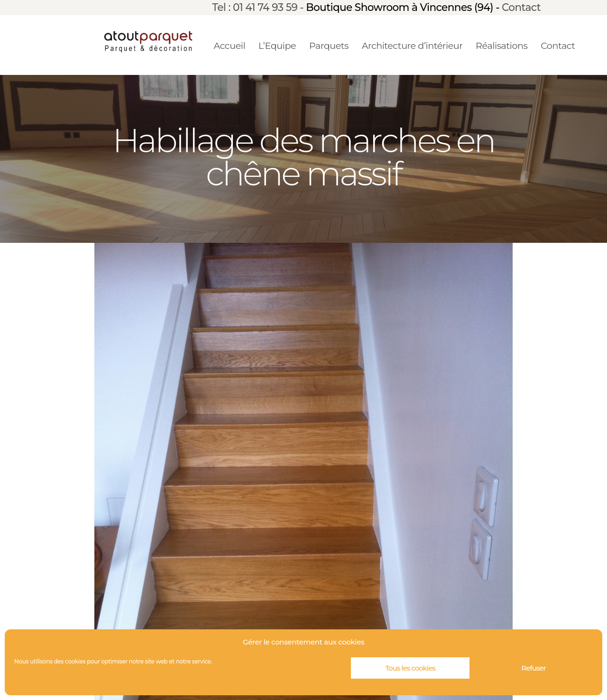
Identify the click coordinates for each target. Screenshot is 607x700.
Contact (521, 7)
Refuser (533, 668)
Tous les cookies (410, 668)
